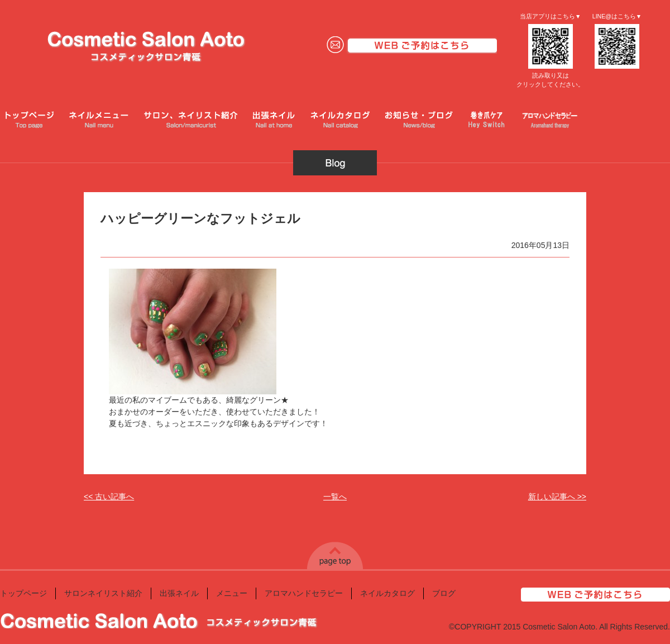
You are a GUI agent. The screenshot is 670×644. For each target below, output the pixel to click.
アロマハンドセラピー (304, 593)
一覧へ (335, 497)
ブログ (444, 593)
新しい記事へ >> (557, 497)
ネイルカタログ (387, 593)
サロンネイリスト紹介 (103, 593)
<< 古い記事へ (109, 497)
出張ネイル (179, 593)
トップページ (23, 593)
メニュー (232, 593)
